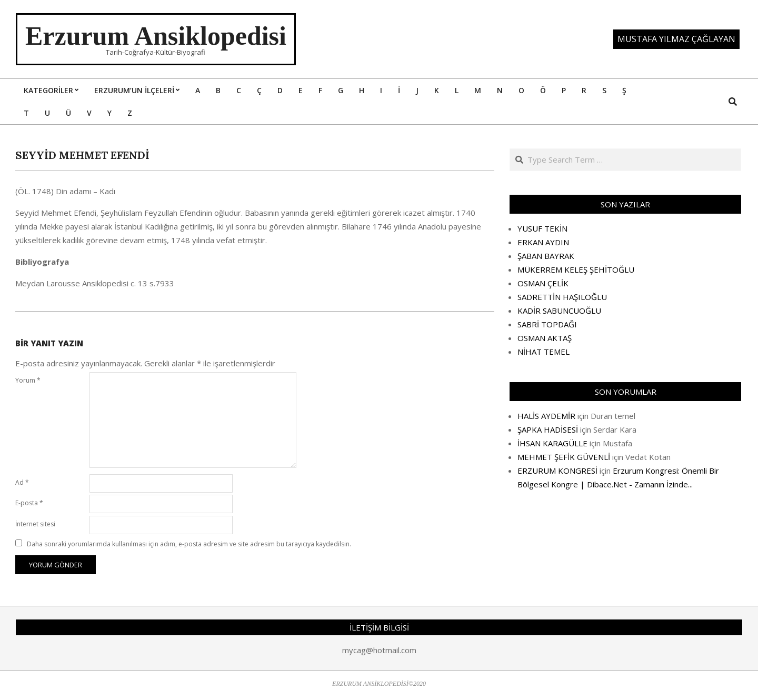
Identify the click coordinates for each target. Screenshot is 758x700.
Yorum (28, 380)
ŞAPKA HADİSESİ (548, 429)
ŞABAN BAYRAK (546, 256)
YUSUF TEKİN (542, 228)
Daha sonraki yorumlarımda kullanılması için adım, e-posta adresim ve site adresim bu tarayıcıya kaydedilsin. (189, 544)
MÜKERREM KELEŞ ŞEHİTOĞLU (576, 269)
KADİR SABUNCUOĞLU (559, 311)
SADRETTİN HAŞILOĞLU (562, 297)
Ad (22, 482)
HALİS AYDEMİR (546, 416)
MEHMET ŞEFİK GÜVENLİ (564, 457)
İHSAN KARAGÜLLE (552, 443)
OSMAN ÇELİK (543, 283)
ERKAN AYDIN (543, 242)
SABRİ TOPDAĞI (547, 324)
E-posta (29, 503)
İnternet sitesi (35, 524)
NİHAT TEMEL (543, 352)
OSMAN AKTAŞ (545, 338)
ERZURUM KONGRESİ (557, 471)
